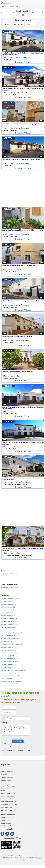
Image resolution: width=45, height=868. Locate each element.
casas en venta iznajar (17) (8, 601)
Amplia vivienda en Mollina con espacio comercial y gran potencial (23, 89)
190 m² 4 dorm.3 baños (16, 129)
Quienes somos (5, 769)
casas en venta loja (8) (7, 647)
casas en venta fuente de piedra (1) (10, 676)
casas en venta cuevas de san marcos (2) (12, 633)
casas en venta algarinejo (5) (8, 613)
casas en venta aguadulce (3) (9, 664)
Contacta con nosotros (7, 772)
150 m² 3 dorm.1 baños (16, 306)
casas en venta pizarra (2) (8, 630)
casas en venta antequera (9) (8, 604)
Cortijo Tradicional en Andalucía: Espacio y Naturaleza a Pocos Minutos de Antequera (23, 54)
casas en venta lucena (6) (8, 610)
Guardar (28, 62)
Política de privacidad (7, 777)
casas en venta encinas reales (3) (10, 662)
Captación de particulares (8, 793)
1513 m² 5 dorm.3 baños (16, 58)
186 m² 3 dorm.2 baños (16, 235)
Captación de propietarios (8, 796)
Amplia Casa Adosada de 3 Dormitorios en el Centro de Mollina (23, 230)
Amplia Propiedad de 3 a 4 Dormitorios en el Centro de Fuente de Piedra (23, 550)
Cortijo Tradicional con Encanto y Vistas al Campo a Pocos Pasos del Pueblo (23, 479)
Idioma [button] (3, 783)
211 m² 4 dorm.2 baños (16, 94)
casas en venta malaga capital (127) (10, 598)
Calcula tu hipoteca (6, 823)
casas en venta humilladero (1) (9, 636)
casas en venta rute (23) (7, 642)
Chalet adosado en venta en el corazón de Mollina (19, 265)
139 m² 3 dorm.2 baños (16, 165)
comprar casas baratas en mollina (10, 574)
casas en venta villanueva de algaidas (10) (12, 644)
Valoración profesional (7, 799)
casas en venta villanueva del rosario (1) (11, 682)
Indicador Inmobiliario (7, 826)
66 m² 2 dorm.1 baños (15, 271)
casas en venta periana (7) (8, 607)
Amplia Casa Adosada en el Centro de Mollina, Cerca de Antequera (23, 443)
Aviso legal (4, 774)
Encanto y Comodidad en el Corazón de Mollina (18, 372)
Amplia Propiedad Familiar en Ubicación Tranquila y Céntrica (22, 124)
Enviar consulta (18, 741)
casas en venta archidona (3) (8, 621)
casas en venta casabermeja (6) (9, 653)
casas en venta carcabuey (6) (9, 650)
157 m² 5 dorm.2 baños (16, 342)
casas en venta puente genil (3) (9, 619)
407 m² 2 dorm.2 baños (11, 377)
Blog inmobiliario (5, 818)
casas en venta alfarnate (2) (8, 627)
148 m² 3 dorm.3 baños (17, 554)
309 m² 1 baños (10, 412)
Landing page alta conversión (9, 804)
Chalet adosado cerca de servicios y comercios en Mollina (21, 301)
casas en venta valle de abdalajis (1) (10, 639)
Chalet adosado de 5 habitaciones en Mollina (17, 336)
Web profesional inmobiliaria (9, 802)
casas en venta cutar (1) (7, 679)
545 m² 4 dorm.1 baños (16, 483)
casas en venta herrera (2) (8, 667)
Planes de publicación (7, 807)
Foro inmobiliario (5, 820)
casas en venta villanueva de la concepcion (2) (13, 670)
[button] (14, 7)
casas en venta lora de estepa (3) (10, 624)
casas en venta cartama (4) (8, 659)
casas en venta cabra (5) (7, 656)
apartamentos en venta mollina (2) (10, 588)
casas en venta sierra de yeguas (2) (10, 673)
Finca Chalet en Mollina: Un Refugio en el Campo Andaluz (21, 159)
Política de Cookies (6, 780)
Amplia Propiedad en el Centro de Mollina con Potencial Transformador (23, 408)
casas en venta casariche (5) (8, 616)
